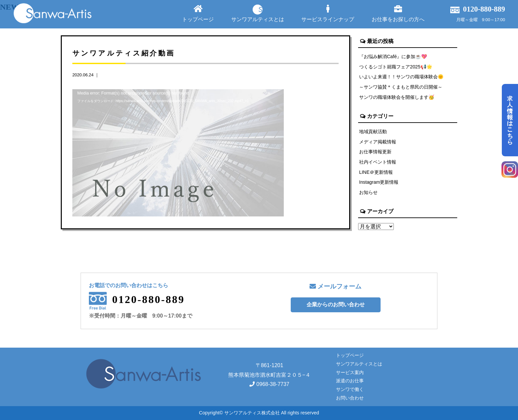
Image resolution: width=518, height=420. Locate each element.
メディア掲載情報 (378, 142)
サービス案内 (350, 372)
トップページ (198, 13)
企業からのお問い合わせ (336, 305)
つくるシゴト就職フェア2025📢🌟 (396, 67)
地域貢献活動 (373, 132)
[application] (178, 149)
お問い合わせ (350, 398)
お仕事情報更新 (375, 152)
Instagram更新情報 (379, 183)
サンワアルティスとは (258, 13)
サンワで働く (350, 389)
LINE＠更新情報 (376, 173)
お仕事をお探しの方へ (398, 13)
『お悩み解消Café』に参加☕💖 (393, 57)
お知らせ (368, 193)
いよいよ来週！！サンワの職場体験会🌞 (401, 77)
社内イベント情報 (378, 163)
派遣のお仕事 (350, 381)
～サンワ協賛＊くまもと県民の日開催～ (401, 87)
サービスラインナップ (328, 13)
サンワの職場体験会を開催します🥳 (397, 97)
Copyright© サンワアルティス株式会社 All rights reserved (259, 413)
